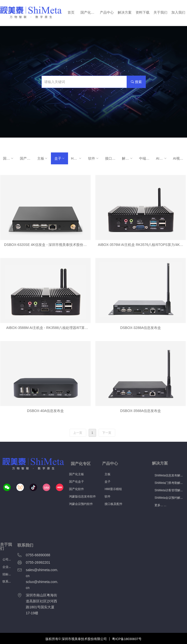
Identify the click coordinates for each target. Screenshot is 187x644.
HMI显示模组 (78, 158)
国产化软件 (27, 158)
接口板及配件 (112, 158)
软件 (93, 158)
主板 (43, 158)
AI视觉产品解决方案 (180, 158)
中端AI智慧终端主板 (146, 158)
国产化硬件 (10, 158)
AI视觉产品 (163, 158)
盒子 (60, 158)
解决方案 (129, 158)
